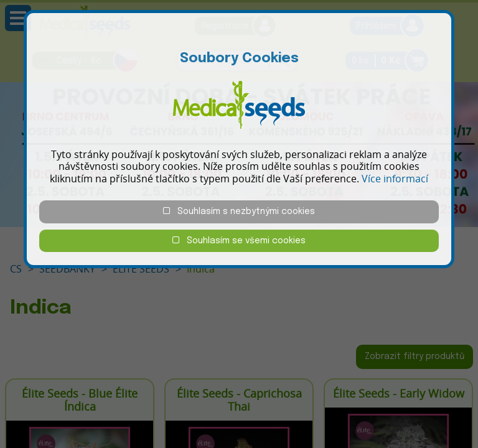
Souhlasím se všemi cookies (239, 240)
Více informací (395, 179)
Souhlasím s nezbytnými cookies (239, 211)
